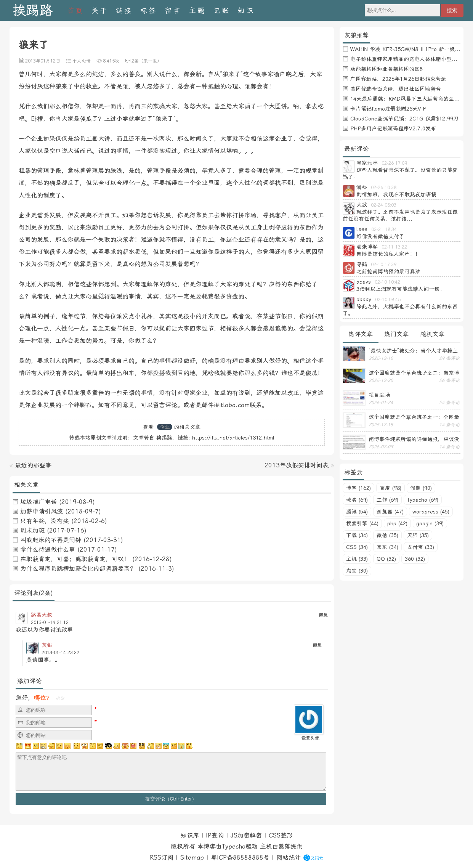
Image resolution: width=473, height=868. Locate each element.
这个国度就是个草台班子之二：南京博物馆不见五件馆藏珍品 (414, 373)
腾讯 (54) (357, 512)
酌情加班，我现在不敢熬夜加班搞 (396, 194)
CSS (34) (357, 547)
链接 (124, 10)
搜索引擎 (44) (362, 523)
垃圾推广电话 (38, 502)
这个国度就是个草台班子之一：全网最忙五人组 (414, 417)
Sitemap (192, 858)
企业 (165, 427)
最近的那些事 (33, 465)
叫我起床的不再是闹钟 (51, 540)
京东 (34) (387, 547)
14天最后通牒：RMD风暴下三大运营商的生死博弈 (410, 99)
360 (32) (415, 559)
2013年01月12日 (43, 61)
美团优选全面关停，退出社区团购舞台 (396, 89)
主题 (197, 10)
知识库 (190, 835)
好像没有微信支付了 (380, 236)
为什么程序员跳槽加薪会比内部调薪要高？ (78, 569)
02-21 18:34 (384, 229)
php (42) (397, 523)
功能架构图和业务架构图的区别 (388, 69)
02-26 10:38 (384, 188)
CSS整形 (281, 835)
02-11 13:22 (394, 247)
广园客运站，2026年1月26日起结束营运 (398, 79)
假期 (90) (421, 488)
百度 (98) (390, 488)
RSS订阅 (162, 858)
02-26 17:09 (394, 163)
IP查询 (215, 835)
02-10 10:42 (387, 282)
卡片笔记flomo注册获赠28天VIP (388, 109)
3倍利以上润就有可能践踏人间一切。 (401, 289)
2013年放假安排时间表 (297, 465)
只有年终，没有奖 (45, 521)
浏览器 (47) (390, 512)
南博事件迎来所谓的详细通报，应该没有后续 (414, 439)
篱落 (284, 846)
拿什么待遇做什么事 (48, 550)
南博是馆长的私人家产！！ (388, 254)
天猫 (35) (418, 535)
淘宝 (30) (357, 571)
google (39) (430, 523)
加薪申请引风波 (42, 511)
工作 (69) (387, 500)
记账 (222, 10)
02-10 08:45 (388, 300)
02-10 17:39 (384, 265)
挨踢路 (33, 10)
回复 (323, 615)
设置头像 (310, 738)
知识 (246, 10)
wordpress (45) (431, 512)
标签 (149, 10)
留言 (173, 10)
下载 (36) (357, 535)
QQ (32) (386, 559)
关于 (100, 10)
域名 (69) (357, 500)
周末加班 (32, 530)
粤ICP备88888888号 (240, 858)
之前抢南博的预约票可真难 (388, 271)
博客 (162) (358, 488)
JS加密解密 (246, 835)
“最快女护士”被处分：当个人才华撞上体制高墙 (413, 351)
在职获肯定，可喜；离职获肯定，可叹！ (75, 559)
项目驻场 (379, 395)
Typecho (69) (423, 500)
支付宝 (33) (421, 547)
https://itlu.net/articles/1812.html (233, 438)
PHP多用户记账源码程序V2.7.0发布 (393, 128)
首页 (75, 10)
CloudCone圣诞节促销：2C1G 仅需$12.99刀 (404, 119)
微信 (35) (387, 535)
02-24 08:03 (384, 205)
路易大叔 (42, 615)
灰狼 (47, 645)
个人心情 (82, 61)
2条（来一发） (147, 61)
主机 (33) (357, 559)
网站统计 (289, 858)
